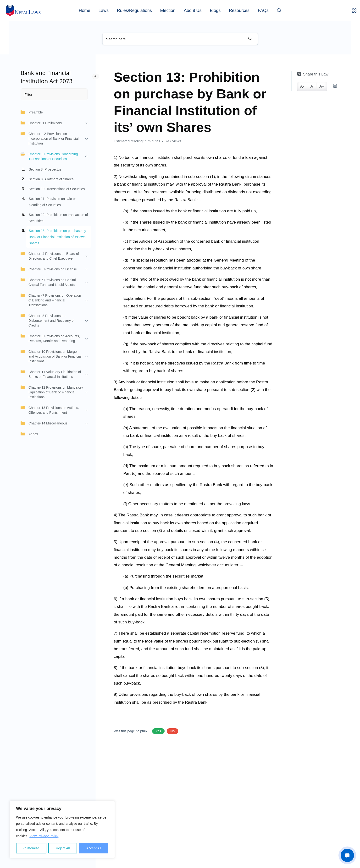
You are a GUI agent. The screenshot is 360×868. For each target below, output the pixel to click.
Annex (29, 434)
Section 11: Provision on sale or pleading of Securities (52, 202)
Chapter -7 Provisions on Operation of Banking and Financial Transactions (51, 300)
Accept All (94, 848)
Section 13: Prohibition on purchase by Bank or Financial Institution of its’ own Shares (57, 237)
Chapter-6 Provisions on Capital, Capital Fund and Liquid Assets (49, 282)
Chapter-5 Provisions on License (49, 269)
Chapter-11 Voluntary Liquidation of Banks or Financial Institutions (51, 374)
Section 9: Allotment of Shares (51, 179)
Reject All (63, 848)
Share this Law (313, 74)
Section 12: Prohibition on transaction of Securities (58, 218)
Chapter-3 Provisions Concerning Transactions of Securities (49, 156)
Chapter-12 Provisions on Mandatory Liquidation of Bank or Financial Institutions (52, 392)
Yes (158, 731)
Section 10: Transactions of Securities (57, 189)
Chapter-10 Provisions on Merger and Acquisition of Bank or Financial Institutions (51, 356)
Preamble (32, 112)
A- (302, 86)
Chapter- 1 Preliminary (41, 123)
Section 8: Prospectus (45, 169)
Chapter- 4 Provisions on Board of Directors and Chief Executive (50, 256)
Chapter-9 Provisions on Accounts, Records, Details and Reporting (50, 338)
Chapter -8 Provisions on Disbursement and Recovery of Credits (47, 320)
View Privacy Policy (44, 836)
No (172, 731)
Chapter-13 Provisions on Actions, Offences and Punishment (50, 410)
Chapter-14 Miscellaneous (44, 423)
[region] (62, 830)
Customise (31, 848)
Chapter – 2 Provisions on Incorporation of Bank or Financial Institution (50, 138)
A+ (322, 86)
